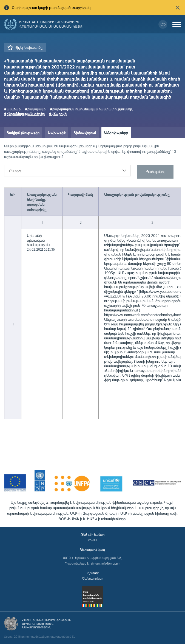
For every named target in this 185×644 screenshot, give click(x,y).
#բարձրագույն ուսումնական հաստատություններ (91, 109)
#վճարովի (58, 114)
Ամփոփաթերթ (116, 132)
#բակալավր (35, 109)
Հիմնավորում (85, 132)
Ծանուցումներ (93, 578)
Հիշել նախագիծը (29, 47)
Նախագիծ (57, 132)
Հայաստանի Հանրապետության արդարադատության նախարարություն (46, 624)
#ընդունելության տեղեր (24, 114)
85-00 (92, 540)
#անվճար (12, 109)
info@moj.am (111, 563)
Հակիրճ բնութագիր (23, 132)
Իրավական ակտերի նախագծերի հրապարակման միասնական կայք (51, 24)
